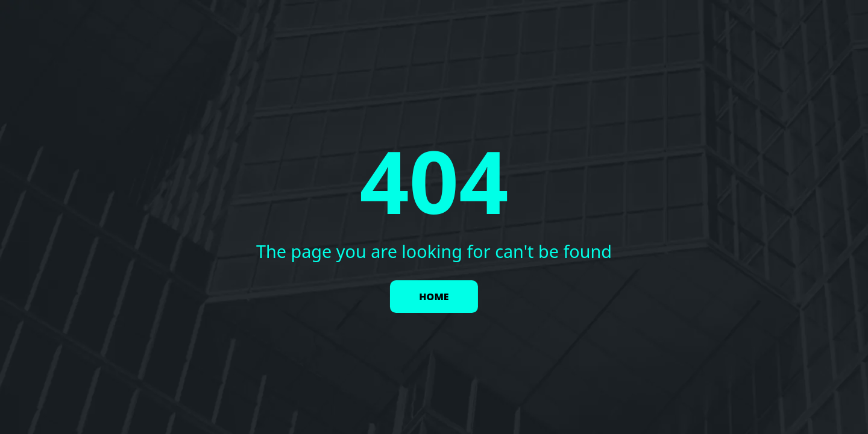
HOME (434, 297)
